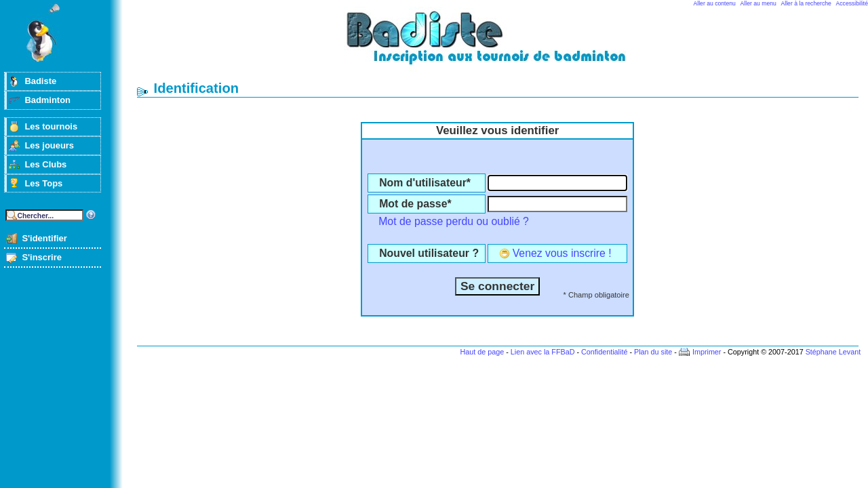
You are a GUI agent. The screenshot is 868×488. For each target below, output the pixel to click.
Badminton (47, 100)
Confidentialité (604, 352)
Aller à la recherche (806, 3)
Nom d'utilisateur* (425, 183)
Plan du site (653, 352)
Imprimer (707, 352)
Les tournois (51, 126)
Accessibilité (852, 3)
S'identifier (44, 238)
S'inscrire (42, 257)
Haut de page (482, 352)
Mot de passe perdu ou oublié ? (454, 221)
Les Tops (43, 183)
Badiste (40, 81)
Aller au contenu (715, 3)
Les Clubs (45, 164)
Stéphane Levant (833, 352)
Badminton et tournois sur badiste (502, 44)
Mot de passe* (415, 204)
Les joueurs (49, 145)
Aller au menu (758, 3)
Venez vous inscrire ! (562, 253)
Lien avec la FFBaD (543, 352)
